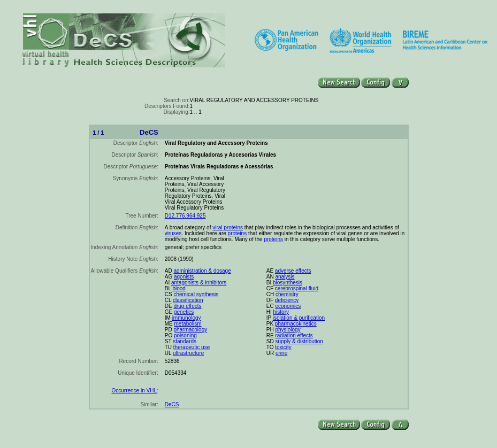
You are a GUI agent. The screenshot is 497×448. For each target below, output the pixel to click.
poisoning (185, 335)
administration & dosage (202, 271)
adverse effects (293, 271)
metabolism (188, 324)
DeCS (172, 404)
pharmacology (190, 330)
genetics (184, 312)
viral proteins (228, 227)
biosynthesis (288, 283)
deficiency (287, 300)
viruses (173, 233)
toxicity (283, 347)
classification (188, 300)
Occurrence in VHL (134, 391)
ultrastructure (188, 353)
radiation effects (294, 335)
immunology (187, 318)
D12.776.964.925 (185, 216)
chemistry (287, 294)
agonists (184, 277)
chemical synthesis (196, 294)
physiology (288, 330)
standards (185, 341)
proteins (238, 233)
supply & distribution (299, 341)
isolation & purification (299, 318)
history (281, 312)
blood (179, 288)
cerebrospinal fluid (297, 288)
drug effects (187, 306)
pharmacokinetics (296, 324)
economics (288, 306)
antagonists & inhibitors (199, 283)
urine (281, 353)
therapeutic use (192, 347)
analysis (285, 277)
